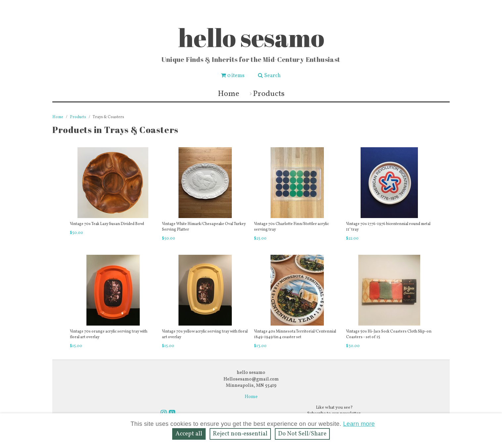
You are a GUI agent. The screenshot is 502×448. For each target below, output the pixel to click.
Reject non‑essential (240, 434)
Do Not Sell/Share (302, 434)
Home (228, 94)
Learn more (359, 424)
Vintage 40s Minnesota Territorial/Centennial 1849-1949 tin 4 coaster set (295, 334)
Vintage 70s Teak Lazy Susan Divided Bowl (107, 224)
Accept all (189, 434)
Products (269, 94)
